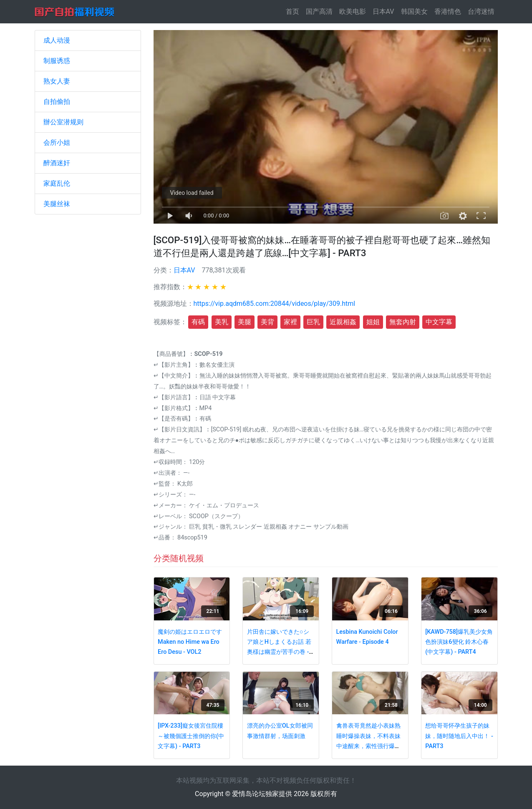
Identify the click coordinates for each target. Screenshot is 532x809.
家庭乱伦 (57, 183)
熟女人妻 (57, 81)
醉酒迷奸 (57, 163)
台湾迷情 (481, 11)
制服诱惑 (57, 61)
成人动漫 (57, 40)
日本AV (383, 11)
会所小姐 (57, 142)
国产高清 (319, 11)
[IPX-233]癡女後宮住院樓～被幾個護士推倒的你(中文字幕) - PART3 (191, 736)
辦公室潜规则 (63, 122)
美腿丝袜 (57, 204)
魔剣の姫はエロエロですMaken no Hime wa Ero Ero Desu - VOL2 (190, 642)
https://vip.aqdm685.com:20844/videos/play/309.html (275, 304)
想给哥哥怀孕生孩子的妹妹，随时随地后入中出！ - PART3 (459, 736)
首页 (294, 11)
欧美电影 (353, 11)
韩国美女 (414, 11)
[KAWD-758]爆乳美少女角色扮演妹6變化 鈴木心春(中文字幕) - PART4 (459, 642)
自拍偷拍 (57, 102)
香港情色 (448, 11)
